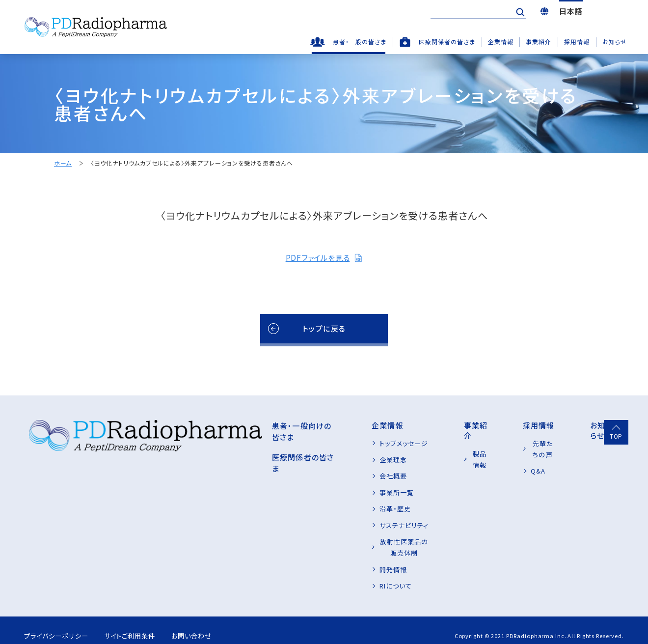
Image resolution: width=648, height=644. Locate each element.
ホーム (63, 163)
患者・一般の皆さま (360, 42)
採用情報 (577, 42)
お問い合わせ (209, 624)
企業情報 (501, 42)
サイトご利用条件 (140, 624)
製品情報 (451, 443)
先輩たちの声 (526, 443)
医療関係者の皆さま (447, 42)
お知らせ (615, 42)
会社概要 (332, 476)
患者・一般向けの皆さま (235, 425)
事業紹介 (539, 42)
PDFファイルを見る (324, 257)
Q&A (514, 460)
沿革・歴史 (334, 509)
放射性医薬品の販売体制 (356, 542)
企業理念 (332, 460)
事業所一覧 (336, 492)
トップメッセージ (343, 443)
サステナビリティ (343, 525)
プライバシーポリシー (58, 624)
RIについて (335, 574)
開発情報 (332, 558)
